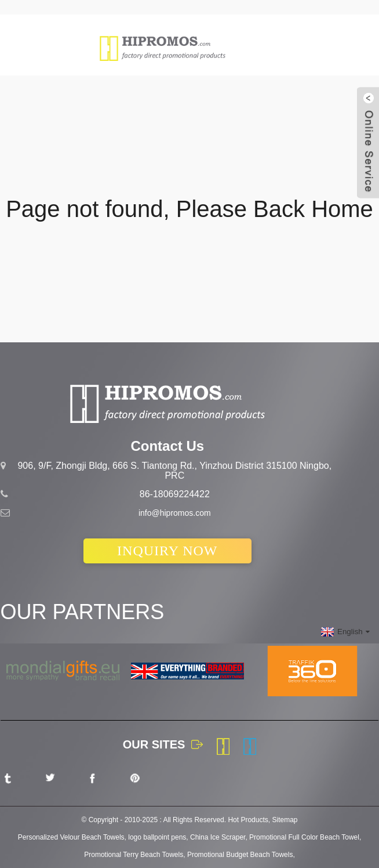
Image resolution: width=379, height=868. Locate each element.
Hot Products (248, 820)
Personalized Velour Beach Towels (71, 837)
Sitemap (285, 820)
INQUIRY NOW (167, 551)
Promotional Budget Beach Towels (240, 855)
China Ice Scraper (218, 837)
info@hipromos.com (175, 513)
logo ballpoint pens (157, 837)
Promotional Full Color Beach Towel (304, 837)
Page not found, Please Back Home (189, 209)
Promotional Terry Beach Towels (134, 855)
